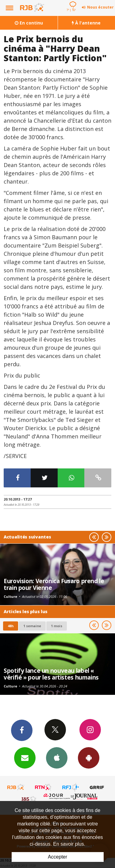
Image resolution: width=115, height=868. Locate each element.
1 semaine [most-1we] (32, 626)
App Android (89, 758)
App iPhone (57, 758)
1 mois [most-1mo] (57, 626)
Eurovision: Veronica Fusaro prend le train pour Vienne (54, 584)
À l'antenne (86, 23)
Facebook (22, 730)
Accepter (57, 857)
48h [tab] (11, 626)
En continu (29, 23)
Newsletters (25, 758)
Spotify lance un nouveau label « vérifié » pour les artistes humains (51, 674)
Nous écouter (100, 7)
